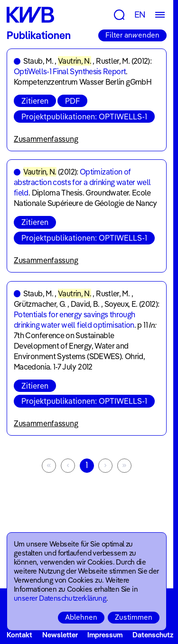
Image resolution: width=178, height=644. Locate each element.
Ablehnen (81, 617)
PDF (72, 101)
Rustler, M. (113, 61)
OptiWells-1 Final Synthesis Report (70, 71)
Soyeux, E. (121, 304)
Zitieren (35, 101)
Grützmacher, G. (40, 304)
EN (140, 15)
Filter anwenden (132, 35)
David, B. (85, 304)
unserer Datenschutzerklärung (60, 598)
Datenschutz (153, 635)
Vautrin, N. (75, 61)
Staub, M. (38, 61)
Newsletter (60, 635)
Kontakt (19, 635)
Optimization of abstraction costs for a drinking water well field (82, 182)
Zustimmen (134, 617)
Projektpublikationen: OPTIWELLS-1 (84, 117)
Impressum (105, 635)
